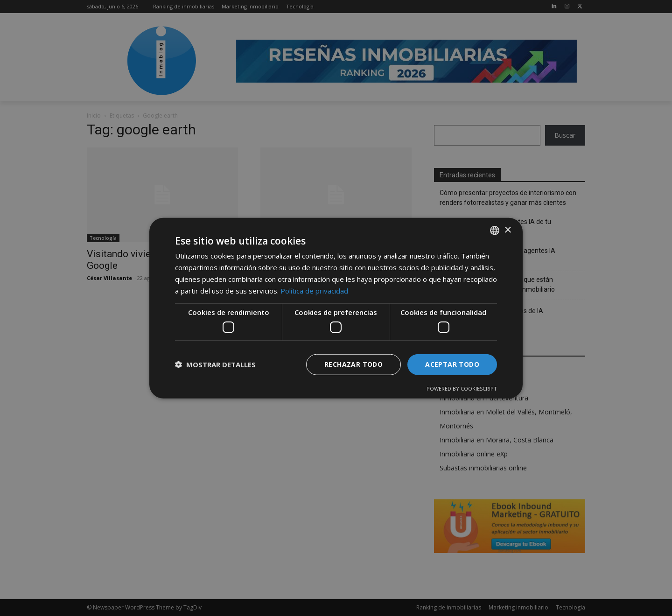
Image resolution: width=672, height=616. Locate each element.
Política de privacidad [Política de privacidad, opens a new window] (314, 290)
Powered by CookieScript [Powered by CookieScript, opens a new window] (462, 388)
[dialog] (336, 308)
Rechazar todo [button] (353, 364)
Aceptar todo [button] (452, 364)
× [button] (507, 230)
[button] (215, 364)
